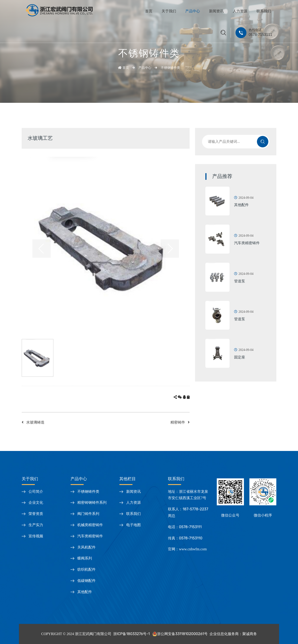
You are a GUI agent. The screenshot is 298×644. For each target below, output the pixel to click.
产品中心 (193, 11)
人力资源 (240, 11)
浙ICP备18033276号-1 (131, 634)
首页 (149, 11)
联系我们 (264, 11)
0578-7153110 (191, 538)
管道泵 (240, 281)
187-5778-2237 (195, 509)
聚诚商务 (250, 634)
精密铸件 (180, 422)
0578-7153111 (260, 35)
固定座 (240, 357)
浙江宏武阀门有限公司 (93, 634)
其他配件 (241, 205)
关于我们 (169, 11)
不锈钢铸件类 (170, 68)
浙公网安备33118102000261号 (179, 634)
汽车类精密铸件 (247, 243)
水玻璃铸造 (33, 422)
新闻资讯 (216, 11)
